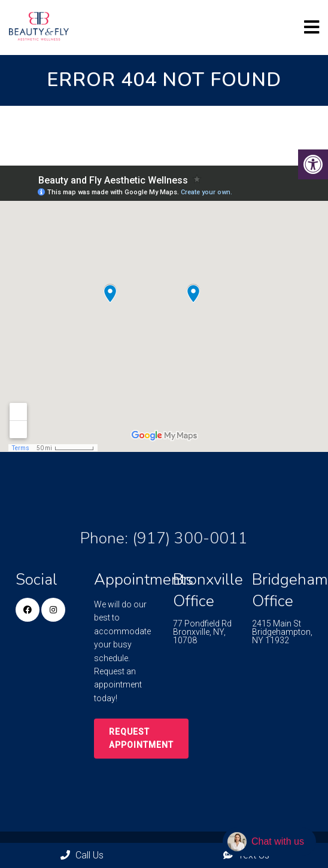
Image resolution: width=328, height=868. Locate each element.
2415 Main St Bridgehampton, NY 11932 (282, 632)
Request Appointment (141, 738)
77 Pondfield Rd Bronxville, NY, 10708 (202, 632)
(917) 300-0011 (190, 538)
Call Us (82, 855)
